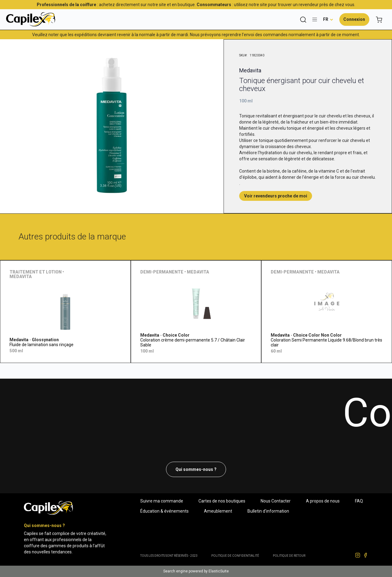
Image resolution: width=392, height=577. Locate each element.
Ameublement (218, 511)
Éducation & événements (164, 511)
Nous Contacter (276, 501)
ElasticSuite (219, 571)
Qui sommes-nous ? (196, 469)
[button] (328, 19)
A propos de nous (323, 501)
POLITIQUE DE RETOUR (289, 556)
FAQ (359, 501)
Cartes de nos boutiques (222, 501)
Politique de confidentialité (235, 556)
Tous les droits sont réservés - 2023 (169, 556)
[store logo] (31, 19)
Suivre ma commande (162, 501)
